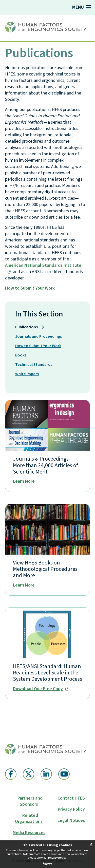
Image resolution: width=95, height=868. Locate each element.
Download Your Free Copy (38, 689)
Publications (30, 327)
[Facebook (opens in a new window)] (11, 774)
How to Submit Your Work (30, 288)
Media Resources (29, 833)
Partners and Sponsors (30, 801)
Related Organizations (29, 819)
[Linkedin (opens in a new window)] (46, 774)
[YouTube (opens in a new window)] (64, 774)
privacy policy (57, 858)
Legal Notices (71, 821)
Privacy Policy (71, 809)
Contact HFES (71, 798)
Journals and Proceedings (42, 336)
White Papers (30, 374)
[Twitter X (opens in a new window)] (29, 774)
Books (24, 355)
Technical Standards (37, 364)
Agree (48, 863)
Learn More (24, 482)
